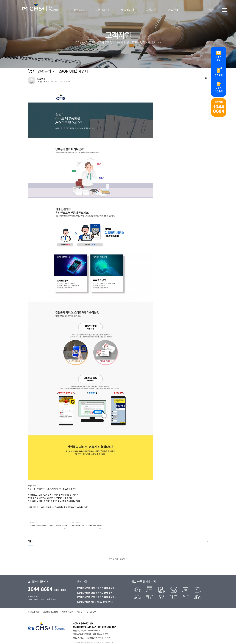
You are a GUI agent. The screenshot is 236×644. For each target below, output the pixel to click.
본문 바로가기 (0, 0)
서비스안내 (103, 10)
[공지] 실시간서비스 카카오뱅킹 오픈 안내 (88, 525)
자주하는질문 (67, 612)
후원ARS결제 (173, 597)
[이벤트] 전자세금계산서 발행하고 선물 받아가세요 (49, 525)
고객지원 (151, 10)
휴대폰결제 (162, 597)
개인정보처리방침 (50, 612)
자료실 (80, 612)
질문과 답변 (91, 612)
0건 (39, 82)
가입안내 (173, 10)
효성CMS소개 (33, 612)
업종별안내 (128, 10)
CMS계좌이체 (137, 597)
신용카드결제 (149, 597)
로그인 (211, 10)
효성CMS (79, 10)
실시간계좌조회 (198, 597)
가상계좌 (186, 595)
